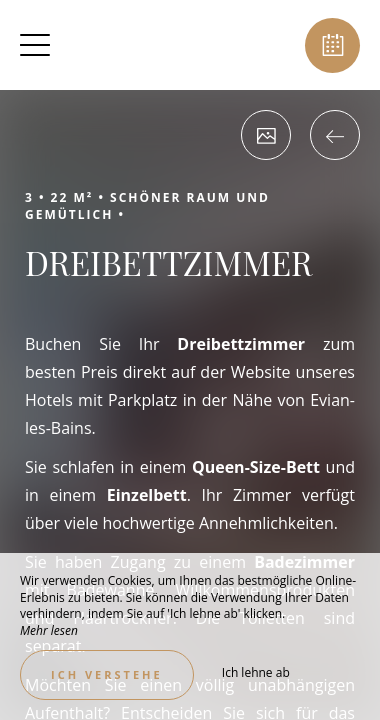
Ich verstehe (107, 674)
